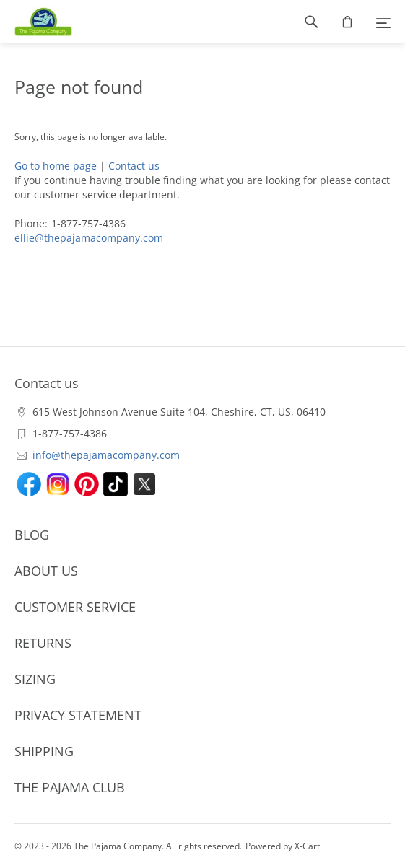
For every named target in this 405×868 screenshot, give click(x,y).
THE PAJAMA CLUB (70, 787)
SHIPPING (44, 751)
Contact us (134, 166)
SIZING (35, 679)
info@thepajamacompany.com (106, 455)
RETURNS (43, 643)
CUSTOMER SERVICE (75, 607)
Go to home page (56, 166)
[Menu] (383, 22)
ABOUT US (46, 571)
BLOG (32, 535)
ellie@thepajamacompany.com (89, 238)
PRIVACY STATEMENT (78, 715)
